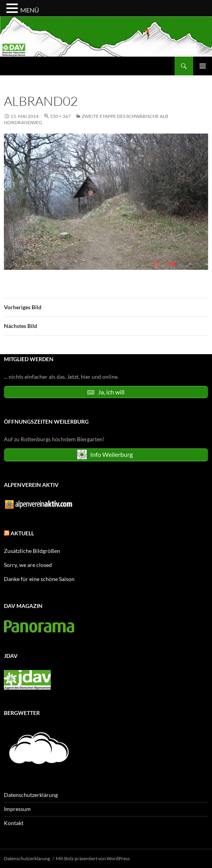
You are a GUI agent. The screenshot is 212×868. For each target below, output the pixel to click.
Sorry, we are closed (28, 565)
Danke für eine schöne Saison (39, 579)
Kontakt (14, 823)
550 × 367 (60, 116)
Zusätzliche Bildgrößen (32, 551)
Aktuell (22, 533)
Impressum (17, 809)
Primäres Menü (203, 66)
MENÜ (30, 10)
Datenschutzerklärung (31, 795)
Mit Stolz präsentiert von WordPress (93, 858)
